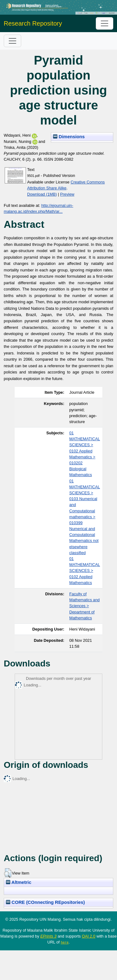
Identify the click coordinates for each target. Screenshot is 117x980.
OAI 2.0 (88, 936)
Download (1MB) (42, 194)
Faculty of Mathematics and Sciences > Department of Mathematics (84, 606)
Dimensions (69, 137)
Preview (67, 194)
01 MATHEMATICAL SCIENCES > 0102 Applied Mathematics (85, 571)
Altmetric (19, 882)
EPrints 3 (48, 936)
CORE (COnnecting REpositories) (45, 902)
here (65, 942)
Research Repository (33, 23)
